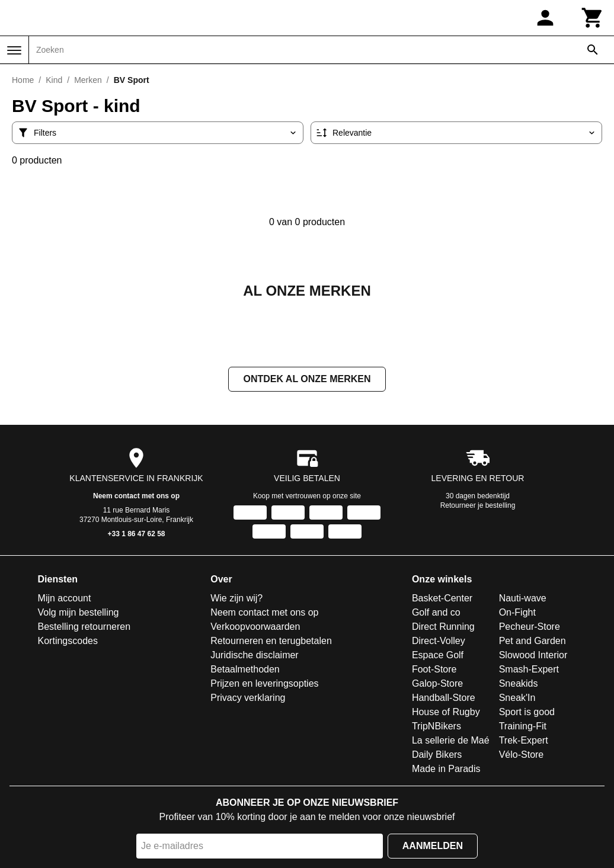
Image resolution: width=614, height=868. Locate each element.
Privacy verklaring (248, 699)
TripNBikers (436, 727)
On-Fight (517, 614)
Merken (88, 80)
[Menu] (14, 50)
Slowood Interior (533, 656)
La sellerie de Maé (451, 742)
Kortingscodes (68, 642)
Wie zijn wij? (236, 599)
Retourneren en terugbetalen (271, 642)
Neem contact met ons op (136, 497)
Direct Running (443, 628)
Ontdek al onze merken (307, 380)
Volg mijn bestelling (79, 614)
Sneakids (519, 685)
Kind (54, 80)
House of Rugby (446, 713)
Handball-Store (444, 699)
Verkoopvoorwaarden (255, 628)
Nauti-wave (523, 599)
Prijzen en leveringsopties (264, 685)
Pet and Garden (533, 642)
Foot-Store (434, 670)
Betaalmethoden (245, 670)
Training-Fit (523, 727)
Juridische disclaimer (255, 656)
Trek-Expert (524, 742)
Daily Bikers (437, 756)
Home (23, 80)
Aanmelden (433, 847)
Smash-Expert (529, 670)
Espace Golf (438, 656)
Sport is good (527, 713)
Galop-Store (437, 685)
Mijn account (65, 599)
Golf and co (436, 614)
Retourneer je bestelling (478, 507)
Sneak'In (517, 699)
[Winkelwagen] (593, 18)
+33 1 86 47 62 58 (136, 535)
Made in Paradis (446, 770)
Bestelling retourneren (84, 628)
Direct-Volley (439, 642)
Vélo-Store (522, 756)
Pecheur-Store (530, 628)
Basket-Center (442, 599)
